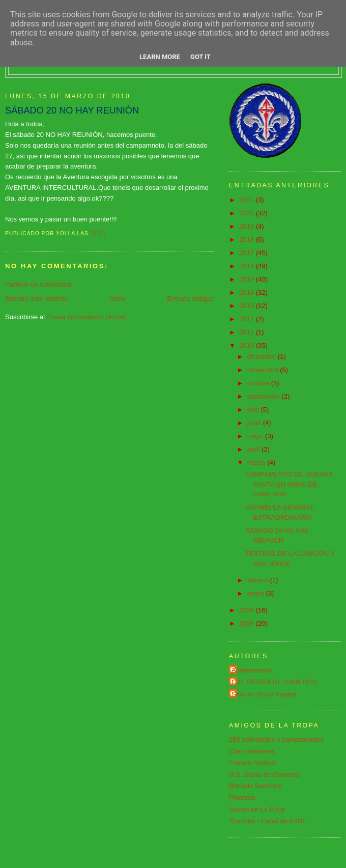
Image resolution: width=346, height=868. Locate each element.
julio (254, 410)
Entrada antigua (190, 299)
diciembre (263, 357)
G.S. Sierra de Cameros (264, 775)
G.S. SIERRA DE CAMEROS (274, 682)
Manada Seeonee (255, 786)
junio (255, 423)
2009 (248, 610)
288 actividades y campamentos (276, 739)
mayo (256, 436)
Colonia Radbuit (253, 763)
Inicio (118, 299)
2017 (248, 253)
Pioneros (242, 797)
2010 (248, 345)
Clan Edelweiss (252, 751)
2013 (248, 306)
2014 (248, 292)
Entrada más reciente (37, 299)
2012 (248, 319)
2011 (248, 332)
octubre (259, 383)
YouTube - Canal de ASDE (268, 821)
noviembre (264, 370)
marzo (257, 463)
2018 (248, 240)
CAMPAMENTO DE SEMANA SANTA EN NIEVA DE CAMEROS (289, 484)
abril (254, 449)
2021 (248, 200)
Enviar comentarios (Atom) (86, 317)
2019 (248, 226)
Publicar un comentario (39, 284)
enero (257, 593)
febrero (259, 580)
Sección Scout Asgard (264, 694)
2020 (248, 213)
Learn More (160, 57)
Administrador (252, 670)
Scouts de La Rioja (257, 809)
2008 (248, 623)
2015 (248, 279)
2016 (248, 266)
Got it (200, 57)
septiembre (265, 396)
